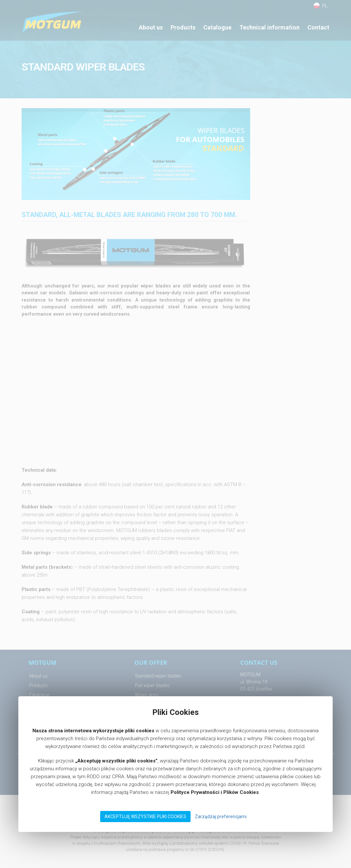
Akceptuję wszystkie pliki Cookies (145, 817)
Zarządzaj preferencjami (221, 817)
